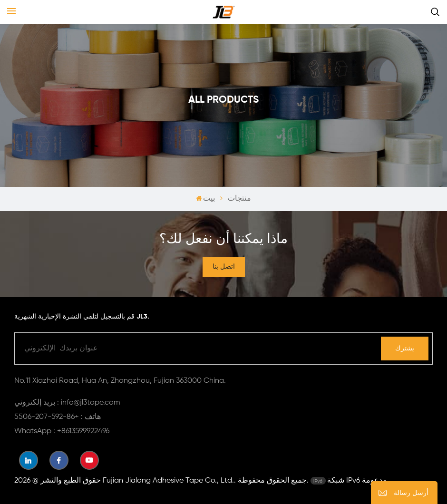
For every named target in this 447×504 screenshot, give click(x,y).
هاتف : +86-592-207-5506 (58, 417)
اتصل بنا (224, 267)
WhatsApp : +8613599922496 (62, 431)
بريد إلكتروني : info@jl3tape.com (67, 403)
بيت (206, 199)
